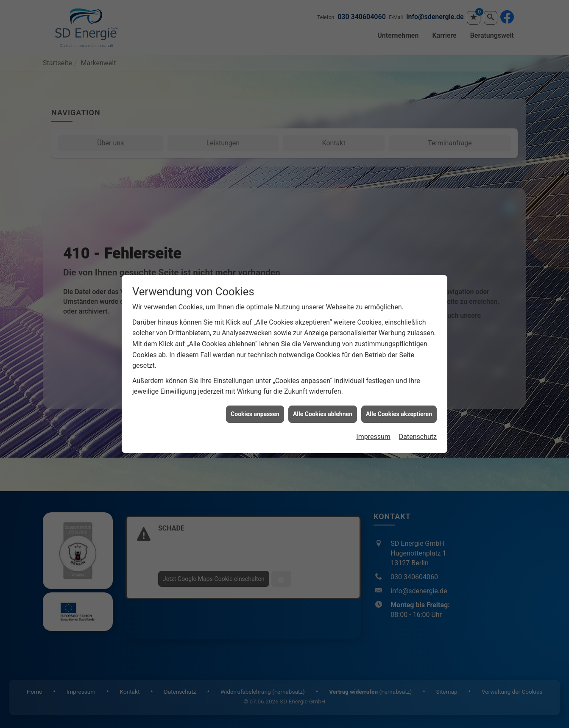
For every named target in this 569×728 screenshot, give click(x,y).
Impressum (373, 421)
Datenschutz (418, 421)
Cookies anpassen (255, 398)
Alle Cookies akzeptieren (399, 398)
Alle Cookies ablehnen (323, 398)
